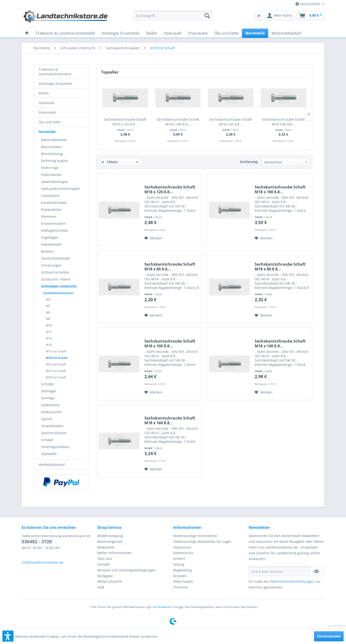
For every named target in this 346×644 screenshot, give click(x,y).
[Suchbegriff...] (173, 16)
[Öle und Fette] (226, 33)
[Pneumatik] (198, 33)
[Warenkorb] (311, 16)
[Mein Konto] (280, 16)
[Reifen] (152, 33)
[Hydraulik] (173, 33)
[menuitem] (308, 4)
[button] (8, 636)
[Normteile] (255, 33)
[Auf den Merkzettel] (153, 238)
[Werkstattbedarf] (286, 33)
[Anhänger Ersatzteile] (120, 33)
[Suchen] (207, 16)
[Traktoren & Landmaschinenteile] (65, 33)
